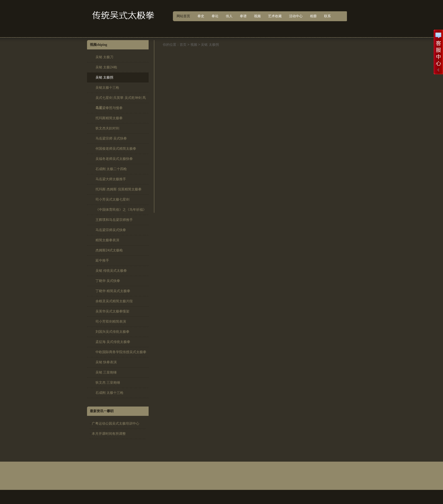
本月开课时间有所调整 (109, 434)
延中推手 (102, 260)
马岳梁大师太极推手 (111, 179)
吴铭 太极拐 (104, 77)
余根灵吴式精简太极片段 (114, 301)
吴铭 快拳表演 (106, 362)
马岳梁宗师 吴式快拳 (111, 138)
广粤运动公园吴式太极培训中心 (116, 423)
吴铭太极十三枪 (107, 88)
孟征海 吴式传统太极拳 (113, 342)
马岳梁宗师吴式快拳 (111, 230)
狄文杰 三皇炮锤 (108, 383)
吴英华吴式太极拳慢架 (112, 311)
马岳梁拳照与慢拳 (109, 108)
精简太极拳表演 (107, 240)
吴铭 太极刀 (104, 57)
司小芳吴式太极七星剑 (112, 199)
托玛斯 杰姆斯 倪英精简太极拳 (119, 189)
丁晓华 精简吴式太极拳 (113, 291)
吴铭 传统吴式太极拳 (111, 271)
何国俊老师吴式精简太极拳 (116, 149)
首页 (183, 45)
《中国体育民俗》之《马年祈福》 (121, 210)
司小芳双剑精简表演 (111, 321)
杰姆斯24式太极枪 (109, 250)
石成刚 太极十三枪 (109, 393)
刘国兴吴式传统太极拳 (112, 332)
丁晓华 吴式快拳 (108, 281)
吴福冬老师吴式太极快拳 (114, 159)
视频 (194, 45)
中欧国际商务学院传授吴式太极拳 (121, 352)
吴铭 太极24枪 (106, 67)
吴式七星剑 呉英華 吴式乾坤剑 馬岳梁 (121, 99)
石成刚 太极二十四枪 (111, 169)
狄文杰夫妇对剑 (107, 128)
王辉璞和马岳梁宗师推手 (114, 220)
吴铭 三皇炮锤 (106, 372)
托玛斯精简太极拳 (109, 118)
